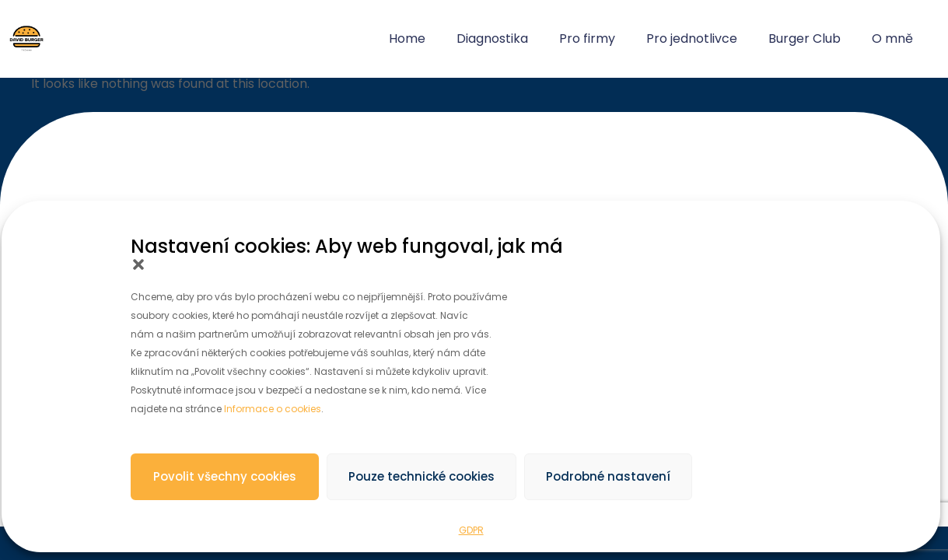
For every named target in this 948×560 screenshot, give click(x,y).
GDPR (471, 530)
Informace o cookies (273, 409)
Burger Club (805, 38)
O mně (892, 38)
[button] (138, 264)
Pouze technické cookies (422, 476)
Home (407, 38)
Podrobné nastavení (608, 476)
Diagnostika (492, 38)
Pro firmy (587, 38)
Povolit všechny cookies (225, 476)
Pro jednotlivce (692, 38)
